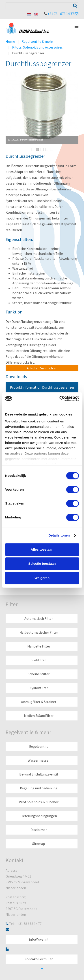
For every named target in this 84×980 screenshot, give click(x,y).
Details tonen (59, 535)
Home (10, 41)
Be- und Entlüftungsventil (39, 774)
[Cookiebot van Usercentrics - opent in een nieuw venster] (60, 398)
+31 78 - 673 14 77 (61, 14)
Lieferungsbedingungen (39, 816)
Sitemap (39, 844)
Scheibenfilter (39, 674)
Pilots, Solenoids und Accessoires (37, 47)
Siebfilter (39, 660)
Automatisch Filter (39, 619)
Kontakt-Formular (39, 959)
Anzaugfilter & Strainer (39, 702)
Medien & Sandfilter (39, 716)
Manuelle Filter (39, 646)
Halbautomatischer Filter (39, 632)
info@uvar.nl (39, 939)
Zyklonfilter (39, 688)
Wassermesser (39, 760)
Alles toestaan (42, 549)
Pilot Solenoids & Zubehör (39, 802)
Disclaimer (39, 830)
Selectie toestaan (42, 563)
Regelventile (39, 747)
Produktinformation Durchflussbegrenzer (42, 387)
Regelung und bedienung (39, 788)
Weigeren (42, 578)
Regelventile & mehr (37, 41)
